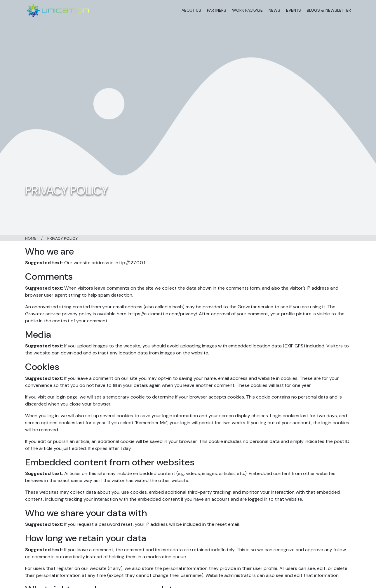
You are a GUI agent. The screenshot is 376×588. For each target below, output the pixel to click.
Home (31, 238)
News (274, 10)
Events (294, 10)
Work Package (247, 10)
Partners (217, 10)
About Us (191, 10)
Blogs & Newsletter (329, 10)
